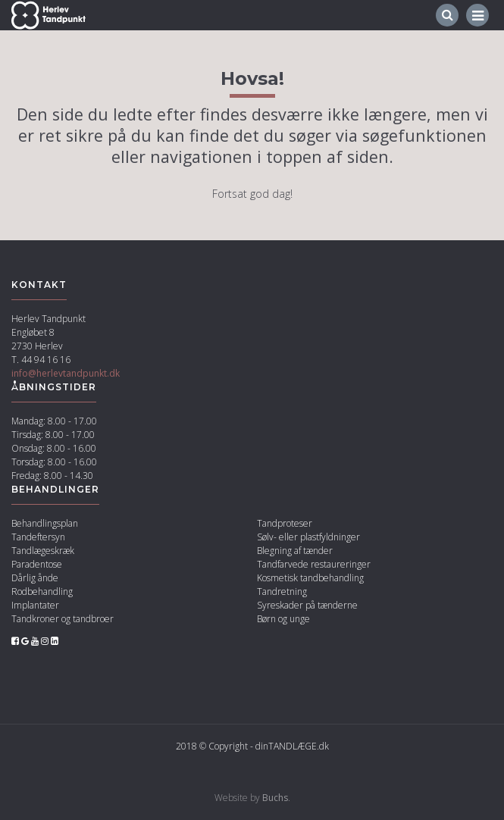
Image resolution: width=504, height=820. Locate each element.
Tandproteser (285, 523)
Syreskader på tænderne (307, 605)
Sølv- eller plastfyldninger (308, 537)
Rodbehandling (42, 592)
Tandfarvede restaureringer (314, 564)
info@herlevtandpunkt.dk (66, 373)
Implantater (35, 605)
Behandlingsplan (45, 523)
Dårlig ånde (35, 578)
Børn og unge (283, 619)
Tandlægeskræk (43, 551)
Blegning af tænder (295, 551)
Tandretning (282, 592)
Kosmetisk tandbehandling (310, 578)
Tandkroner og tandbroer (63, 619)
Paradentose (37, 564)
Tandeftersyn (38, 537)
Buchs (275, 798)
